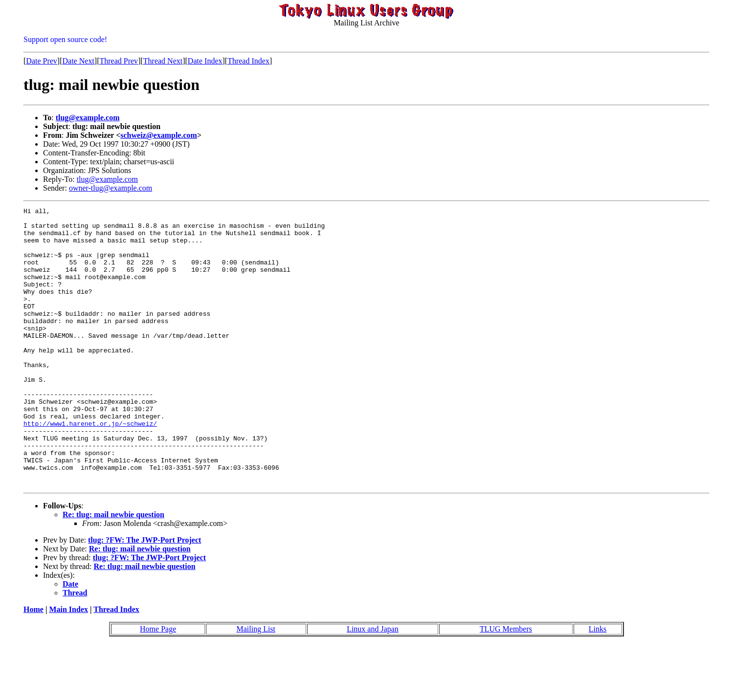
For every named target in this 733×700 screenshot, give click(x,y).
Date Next (78, 61)
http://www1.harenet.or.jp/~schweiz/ (90, 467)
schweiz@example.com (159, 135)
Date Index (205, 61)
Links (598, 685)
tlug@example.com (88, 118)
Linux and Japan (373, 685)
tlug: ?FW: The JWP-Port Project (144, 596)
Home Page (158, 685)
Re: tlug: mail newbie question (113, 570)
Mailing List (256, 685)
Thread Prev (119, 61)
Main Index (68, 665)
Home (33, 665)
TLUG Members (506, 685)
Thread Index (248, 61)
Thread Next (163, 61)
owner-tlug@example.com (111, 188)
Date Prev (42, 61)
